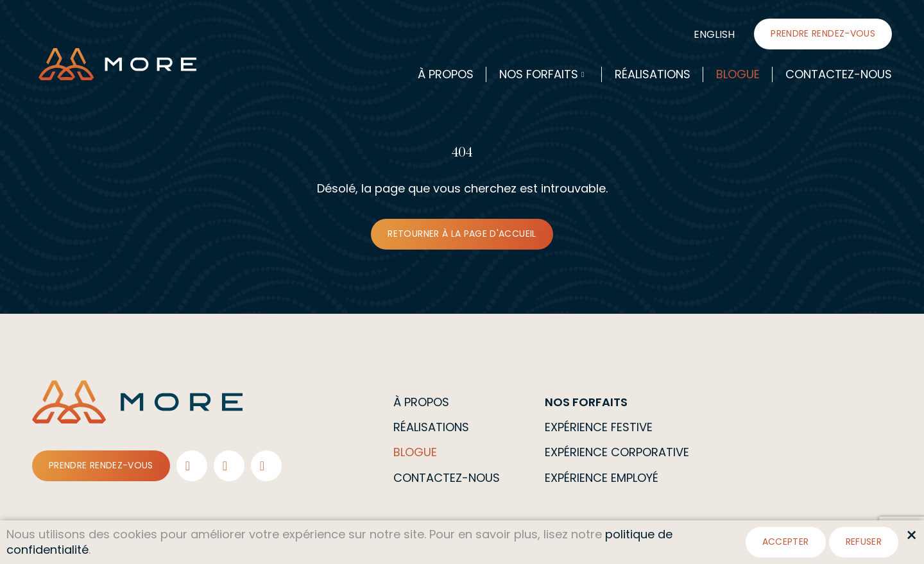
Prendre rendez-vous (823, 33)
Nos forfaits (539, 74)
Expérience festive (599, 427)
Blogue (738, 74)
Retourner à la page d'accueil (462, 234)
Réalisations (653, 74)
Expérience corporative (617, 452)
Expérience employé (602, 478)
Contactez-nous (839, 74)
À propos (446, 74)
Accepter (786, 542)
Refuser (864, 542)
